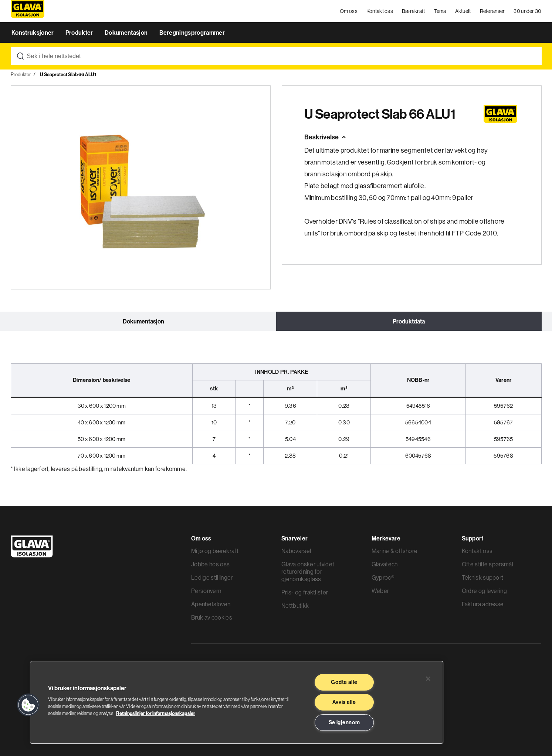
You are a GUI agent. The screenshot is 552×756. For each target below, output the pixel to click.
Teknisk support (483, 577)
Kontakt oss (380, 11)
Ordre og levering (484, 591)
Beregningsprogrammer (192, 33)
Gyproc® (383, 577)
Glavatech (385, 564)
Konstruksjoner (33, 33)
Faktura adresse (483, 604)
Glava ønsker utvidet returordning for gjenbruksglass (308, 572)
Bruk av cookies (212, 617)
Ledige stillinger (212, 577)
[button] (28, 705)
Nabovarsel (296, 551)
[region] (237, 702)
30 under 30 (527, 11)
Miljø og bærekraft (215, 551)
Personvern (206, 591)
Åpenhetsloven (211, 604)
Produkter (80, 33)
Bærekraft (414, 11)
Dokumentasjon (127, 33)
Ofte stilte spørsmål (487, 564)
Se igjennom (344, 722)
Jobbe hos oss (210, 564)
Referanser (492, 11)
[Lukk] (428, 679)
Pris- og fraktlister (305, 592)
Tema (440, 11)
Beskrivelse (321, 137)
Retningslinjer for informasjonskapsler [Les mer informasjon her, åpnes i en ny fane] (156, 713)
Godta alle (344, 682)
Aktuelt (463, 11)
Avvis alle (344, 702)
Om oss (349, 11)
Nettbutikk (295, 606)
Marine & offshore (394, 551)
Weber (380, 591)
